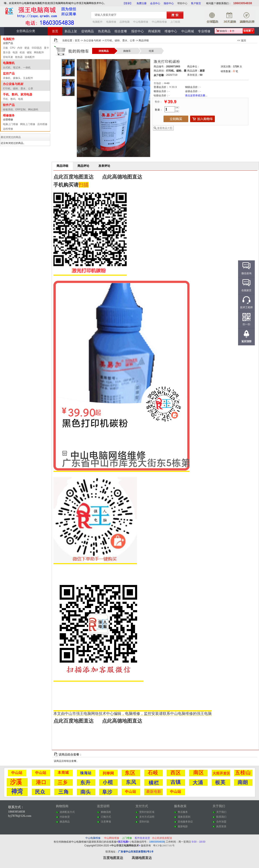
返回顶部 (246, 341)
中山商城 (188, 31)
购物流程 (106, 812)
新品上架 (71, 31)
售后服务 (183, 812)
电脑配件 (98, 22)
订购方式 (106, 817)
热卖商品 (104, 31)
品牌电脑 (125, 22)
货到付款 (144, 822)
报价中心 (169, 3)
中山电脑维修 (141, 22)
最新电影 (183, 826)
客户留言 (196, 3)
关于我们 (221, 812)
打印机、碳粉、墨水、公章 (120, 40)
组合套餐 (121, 31)
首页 (55, 31)
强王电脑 (204, 714)
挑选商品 (65, 822)
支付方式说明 (147, 817)
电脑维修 (111, 22)
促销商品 (88, 31)
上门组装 (175, 22)
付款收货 (65, 817)
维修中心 (171, 31)
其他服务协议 (185, 822)
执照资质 (221, 826)
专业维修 (204, 31)
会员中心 (155, 3)
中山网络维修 (159, 22)
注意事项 (106, 822)
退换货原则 (184, 817)
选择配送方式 (67, 812)
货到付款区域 (147, 812)
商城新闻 (154, 31)
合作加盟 (221, 822)
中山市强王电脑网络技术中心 (89, 714)
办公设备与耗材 (92, 40)
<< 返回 (242, 40)
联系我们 (221, 817)
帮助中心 (182, 3)
